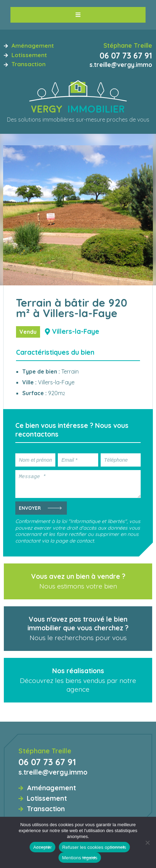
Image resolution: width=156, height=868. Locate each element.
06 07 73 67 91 (126, 56)
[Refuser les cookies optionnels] (147, 843)
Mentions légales (80, 858)
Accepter (42, 847)
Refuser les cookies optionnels (94, 847)
